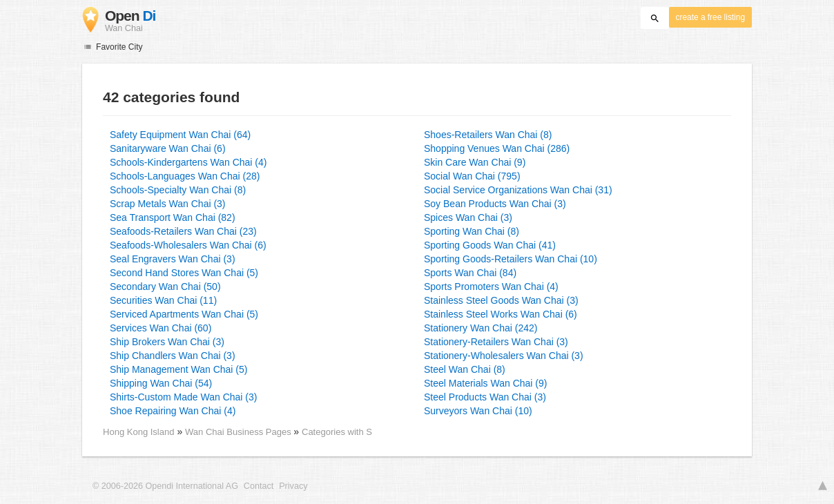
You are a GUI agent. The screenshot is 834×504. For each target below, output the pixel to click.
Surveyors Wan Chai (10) (478, 411)
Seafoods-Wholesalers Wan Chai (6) (188, 245)
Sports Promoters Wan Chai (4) (491, 287)
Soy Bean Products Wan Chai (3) (495, 204)
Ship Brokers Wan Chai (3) (167, 342)
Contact (259, 486)
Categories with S (337, 432)
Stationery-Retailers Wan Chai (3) (496, 342)
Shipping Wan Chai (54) (161, 383)
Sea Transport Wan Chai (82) (173, 217)
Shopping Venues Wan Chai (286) (497, 148)
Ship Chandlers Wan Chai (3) (173, 356)
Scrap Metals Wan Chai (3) (168, 204)
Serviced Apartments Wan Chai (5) (184, 314)
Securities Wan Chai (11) (163, 300)
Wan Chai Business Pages (239, 432)
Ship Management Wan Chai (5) (178, 369)
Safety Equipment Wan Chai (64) (180, 135)
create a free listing (710, 17)
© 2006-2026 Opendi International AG (165, 486)
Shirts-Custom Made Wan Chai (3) (183, 397)
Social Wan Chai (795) (472, 176)
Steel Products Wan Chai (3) (485, 397)
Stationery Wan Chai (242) (481, 328)
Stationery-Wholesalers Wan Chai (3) (504, 356)
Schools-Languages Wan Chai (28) (185, 176)
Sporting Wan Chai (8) (472, 231)
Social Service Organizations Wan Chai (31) (518, 190)
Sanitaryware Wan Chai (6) (168, 148)
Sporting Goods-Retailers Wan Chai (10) (511, 259)
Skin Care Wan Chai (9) (475, 162)
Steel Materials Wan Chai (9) (485, 383)
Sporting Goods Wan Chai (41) (490, 245)
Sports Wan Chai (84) (470, 273)
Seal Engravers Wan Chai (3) (173, 259)
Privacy (293, 486)
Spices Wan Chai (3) (468, 217)
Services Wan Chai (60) (161, 328)
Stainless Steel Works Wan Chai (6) (501, 314)
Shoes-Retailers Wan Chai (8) (488, 135)
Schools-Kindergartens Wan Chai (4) (188, 162)
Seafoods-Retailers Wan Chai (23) (183, 231)
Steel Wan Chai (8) (465, 369)
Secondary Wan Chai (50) (165, 287)
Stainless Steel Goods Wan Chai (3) (501, 300)
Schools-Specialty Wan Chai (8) (178, 190)
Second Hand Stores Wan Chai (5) (184, 273)
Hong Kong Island (138, 432)
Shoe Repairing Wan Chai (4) (173, 411)
